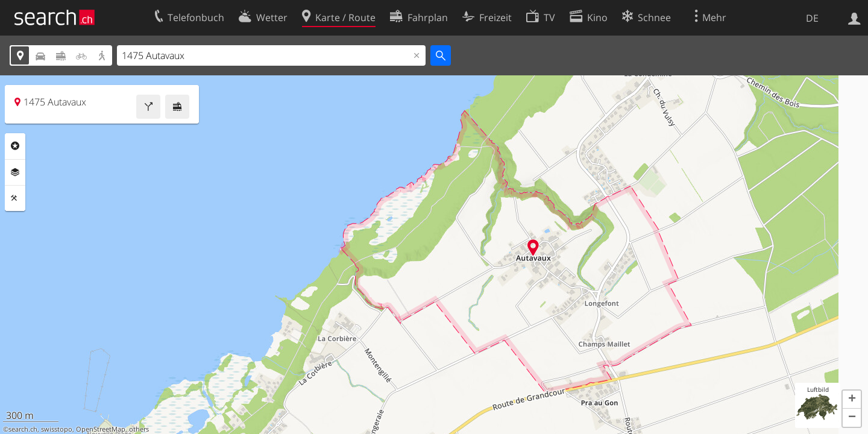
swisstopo (57, 429)
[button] (852, 400)
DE (812, 18)
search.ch (23, 429)
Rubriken (15, 146)
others (139, 429)
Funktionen (15, 198)
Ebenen (15, 172)
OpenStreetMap (101, 429)
